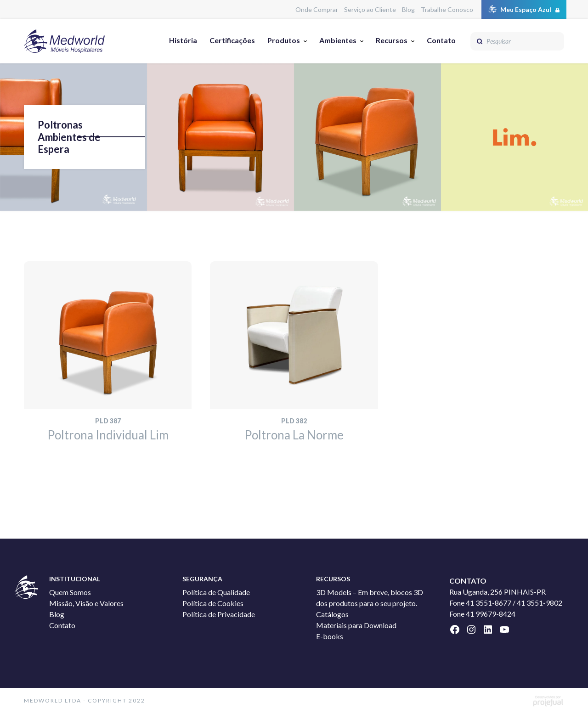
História (183, 40)
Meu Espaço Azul (526, 9)
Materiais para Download (356, 625)
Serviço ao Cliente (370, 9)
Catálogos (332, 614)
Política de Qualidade (216, 592)
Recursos (392, 40)
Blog (408, 9)
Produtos (284, 40)
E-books (330, 636)
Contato (441, 40)
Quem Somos (70, 592)
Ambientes (338, 40)
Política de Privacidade (219, 614)
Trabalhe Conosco (447, 9)
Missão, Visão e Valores (86, 603)
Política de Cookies (213, 603)
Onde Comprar (317, 9)
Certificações (232, 40)
